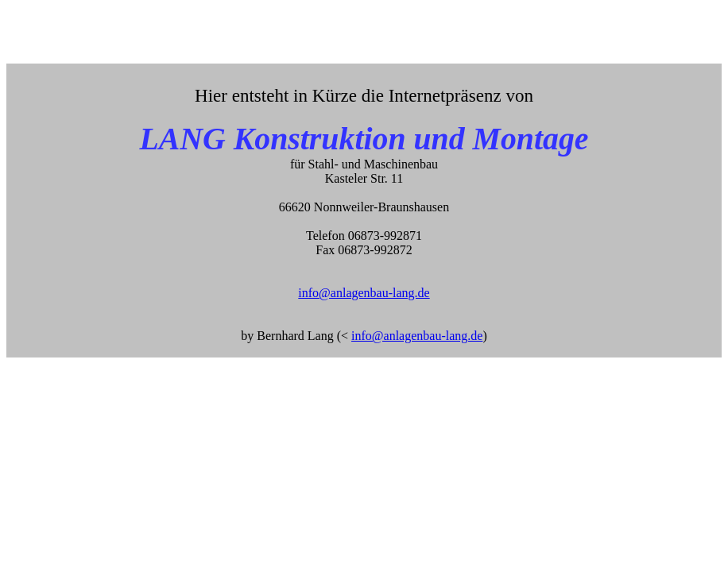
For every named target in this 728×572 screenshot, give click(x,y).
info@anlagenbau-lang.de (364, 293)
